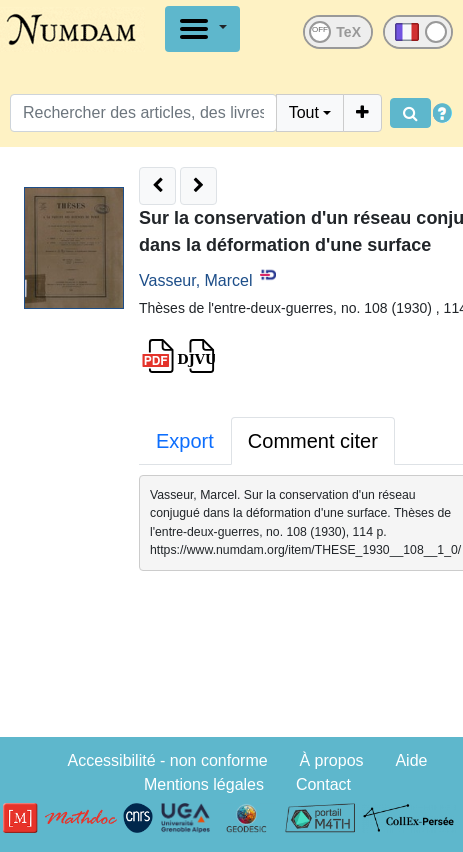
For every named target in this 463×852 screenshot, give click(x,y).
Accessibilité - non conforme (168, 760)
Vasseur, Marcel (196, 280)
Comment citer (313, 441)
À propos (332, 760)
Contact (323, 784)
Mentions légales (204, 784)
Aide (411, 760)
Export (185, 441)
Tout (304, 112)
